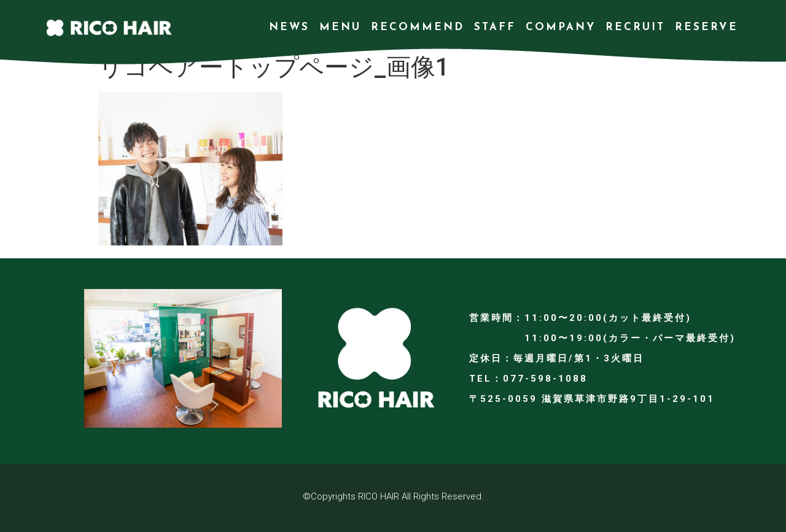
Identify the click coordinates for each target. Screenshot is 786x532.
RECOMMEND (418, 27)
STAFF (495, 27)
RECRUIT (635, 27)
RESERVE (706, 27)
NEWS (289, 27)
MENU (340, 27)
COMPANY (561, 27)
